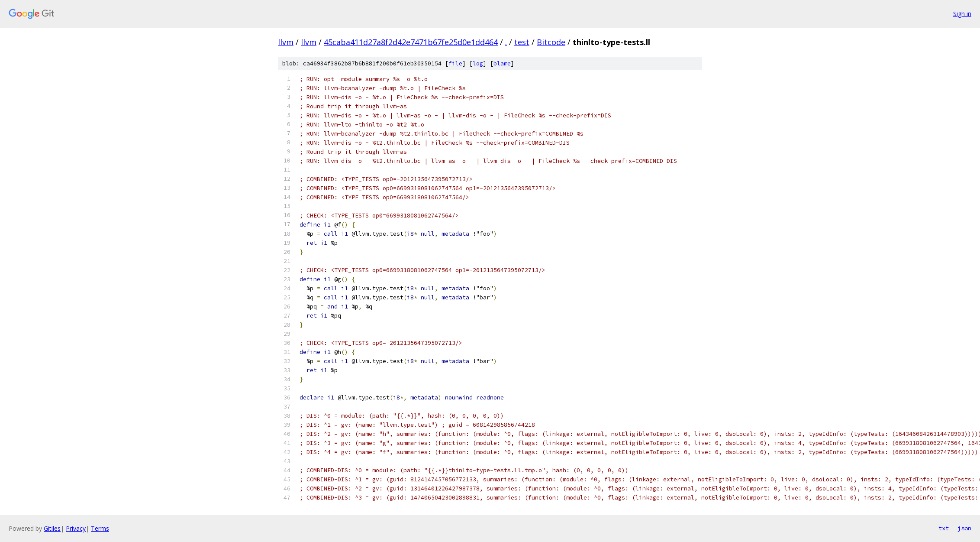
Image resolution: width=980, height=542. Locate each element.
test (522, 42)
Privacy (76, 528)
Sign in (962, 14)
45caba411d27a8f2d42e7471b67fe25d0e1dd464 (411, 42)
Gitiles (52, 528)
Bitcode (551, 42)
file (455, 63)
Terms (100, 528)
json (964, 528)
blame (502, 63)
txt (944, 528)
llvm (286, 42)
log (478, 63)
